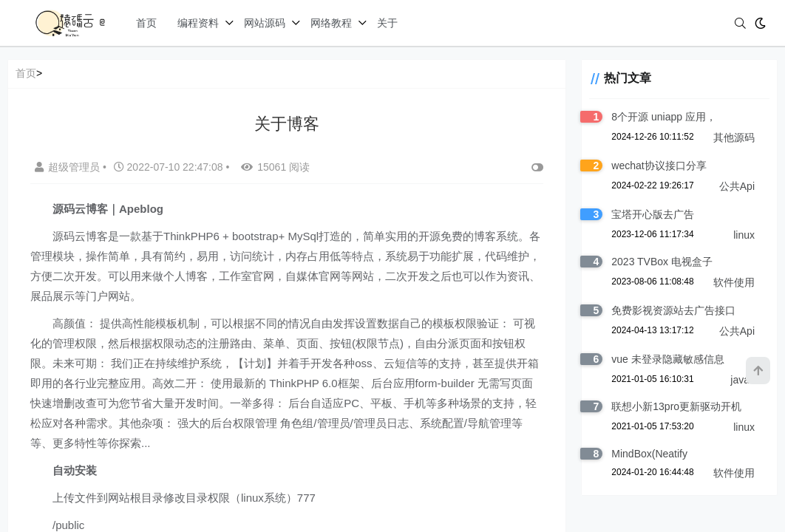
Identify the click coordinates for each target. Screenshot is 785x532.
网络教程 (331, 23)
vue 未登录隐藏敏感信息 (667, 359)
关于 (387, 23)
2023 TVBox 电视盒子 (662, 262)
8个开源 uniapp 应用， (664, 117)
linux (744, 235)
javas (742, 380)
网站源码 (265, 23)
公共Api (737, 186)
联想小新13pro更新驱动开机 (676, 406)
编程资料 (198, 23)
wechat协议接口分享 (659, 166)
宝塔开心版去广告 (653, 214)
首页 (146, 23)
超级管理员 (69, 167)
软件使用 (734, 282)
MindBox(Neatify (649, 454)
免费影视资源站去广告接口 (673, 310)
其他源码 (734, 137)
